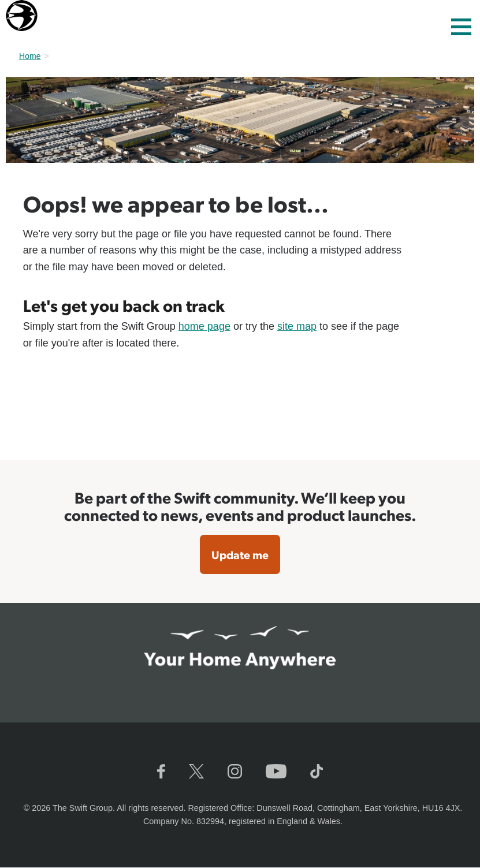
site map (297, 326)
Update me (240, 554)
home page (204, 326)
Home (30, 56)
